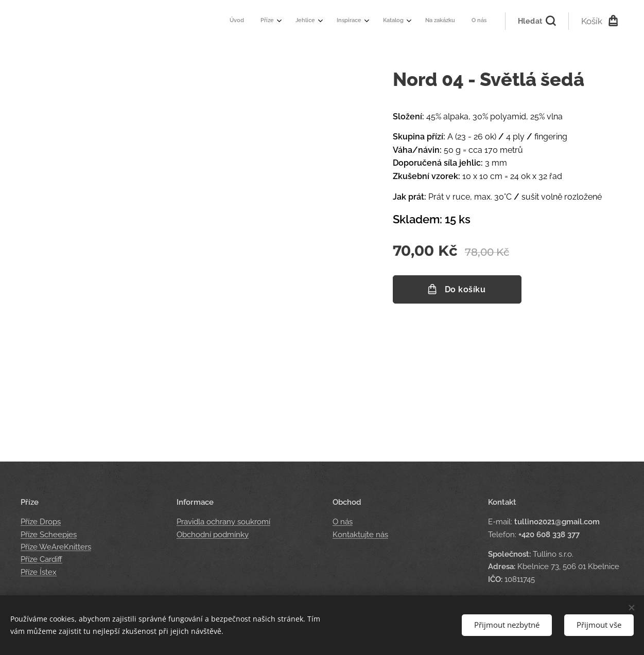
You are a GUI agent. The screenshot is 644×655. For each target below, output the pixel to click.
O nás (343, 522)
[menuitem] (370, 21)
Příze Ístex (39, 572)
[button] (537, 21)
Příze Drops (41, 522)
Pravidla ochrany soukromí (223, 522)
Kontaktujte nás (360, 535)
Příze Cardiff (41, 559)
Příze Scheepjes (49, 535)
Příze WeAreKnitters (56, 547)
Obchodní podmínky (213, 535)
